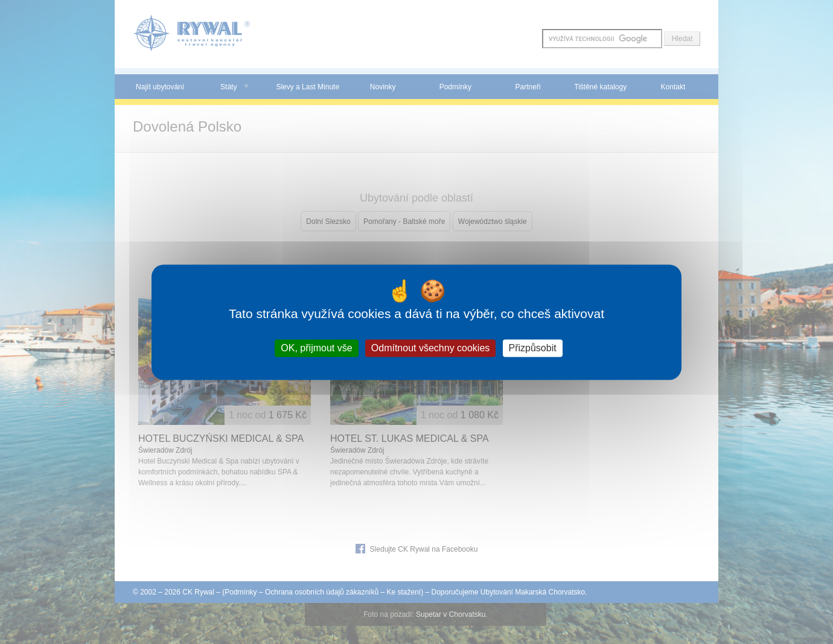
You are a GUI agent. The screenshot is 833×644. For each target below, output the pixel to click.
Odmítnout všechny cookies (431, 348)
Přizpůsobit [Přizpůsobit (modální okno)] (533, 348)
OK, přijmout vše (316, 348)
